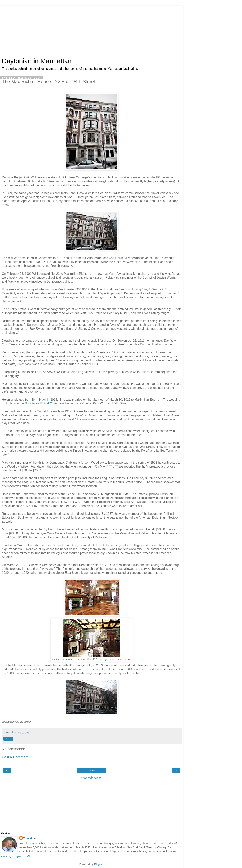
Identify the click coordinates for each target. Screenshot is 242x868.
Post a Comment (15, 757)
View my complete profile (16, 857)
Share (8, 739)
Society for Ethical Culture (42, 403)
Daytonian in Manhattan (37, 61)
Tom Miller (30, 838)
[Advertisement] (92, 30)
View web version (92, 778)
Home (92, 770)
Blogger (99, 864)
